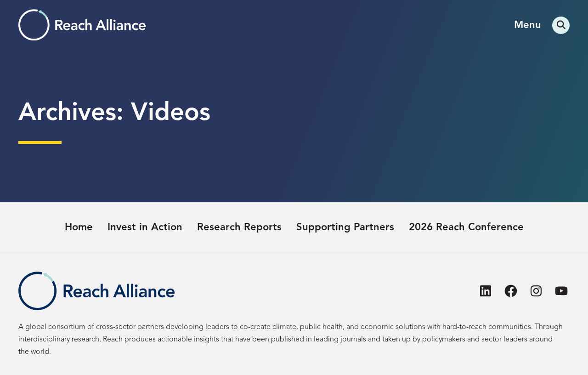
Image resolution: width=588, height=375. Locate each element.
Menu (528, 25)
